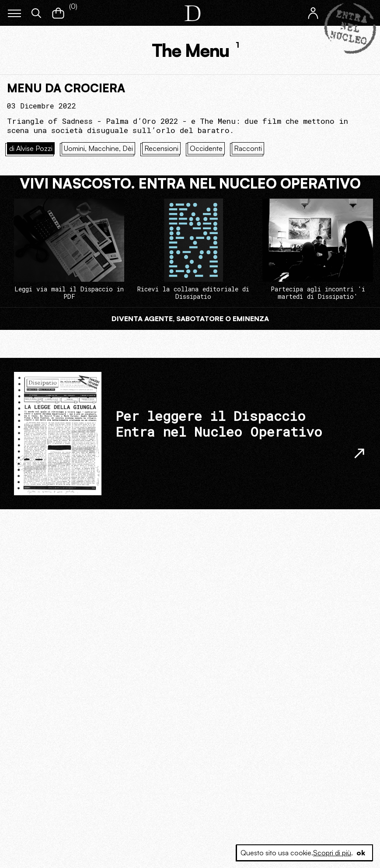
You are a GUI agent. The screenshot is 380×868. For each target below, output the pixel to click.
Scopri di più (332, 853)
